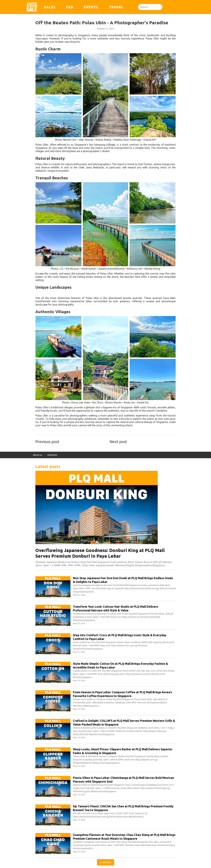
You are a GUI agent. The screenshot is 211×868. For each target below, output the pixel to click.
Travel (116, 7)
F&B (69, 7)
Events (91, 7)
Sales (50, 7)
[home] (32, 7)
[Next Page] (106, 862)
